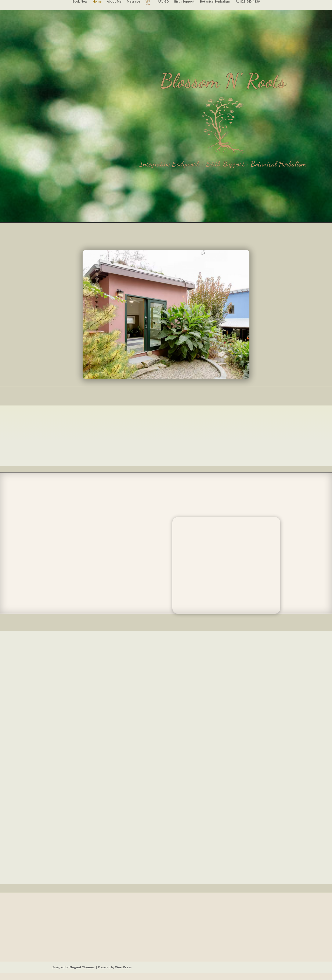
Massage (133, 9)
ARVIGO (163, 9)
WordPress (123, 974)
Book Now (80, 9)
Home (97, 9)
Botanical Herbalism (215, 9)
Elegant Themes (82, 974)
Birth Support (184, 9)
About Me (114, 9)
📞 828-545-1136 (248, 9)
